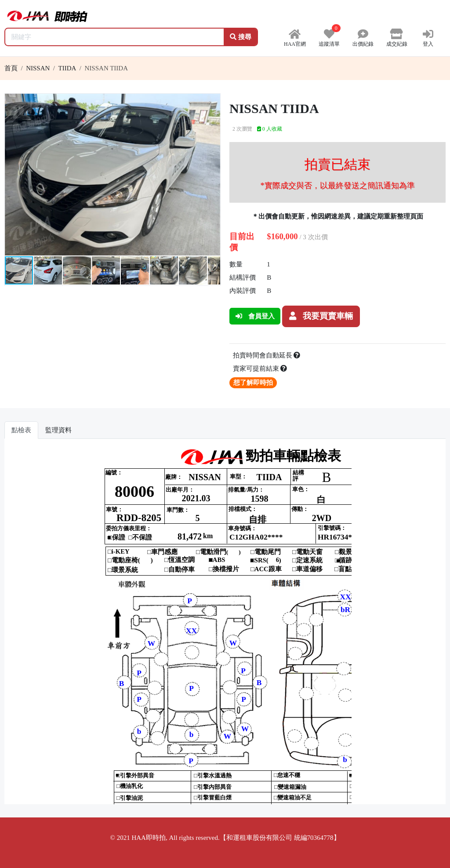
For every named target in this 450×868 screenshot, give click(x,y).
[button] (212, 102)
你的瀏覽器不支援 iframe (225, 625)
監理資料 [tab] (58, 430)
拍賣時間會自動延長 (267, 355)
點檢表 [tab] (21, 430)
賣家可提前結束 (260, 368)
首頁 (11, 68)
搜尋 (241, 37)
